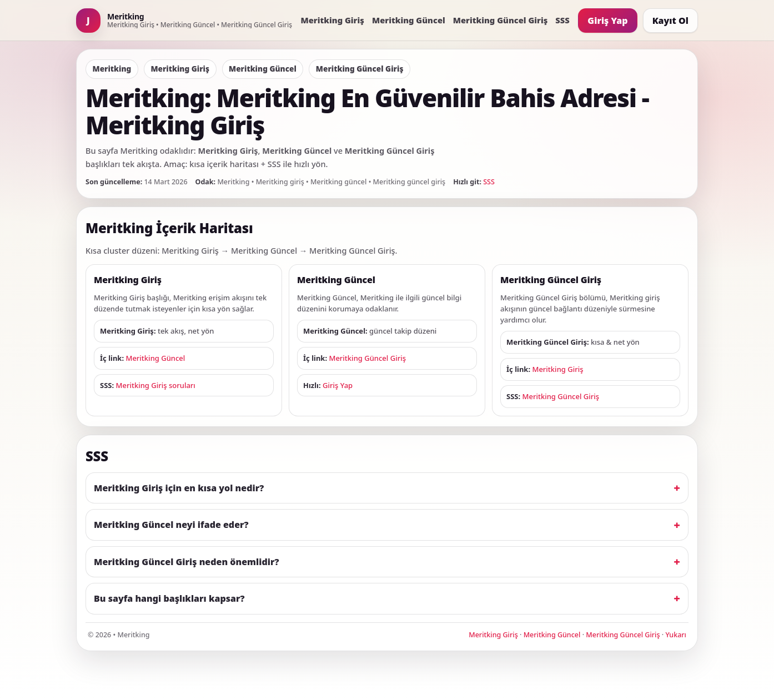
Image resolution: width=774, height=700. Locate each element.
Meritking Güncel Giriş (501, 20)
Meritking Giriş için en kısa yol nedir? (179, 488)
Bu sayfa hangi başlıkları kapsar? (169, 598)
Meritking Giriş (333, 20)
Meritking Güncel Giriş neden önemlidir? (187, 562)
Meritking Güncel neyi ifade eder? (171, 525)
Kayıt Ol (670, 21)
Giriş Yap (607, 21)
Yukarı (676, 635)
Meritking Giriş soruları (156, 385)
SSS (562, 20)
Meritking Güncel (409, 20)
